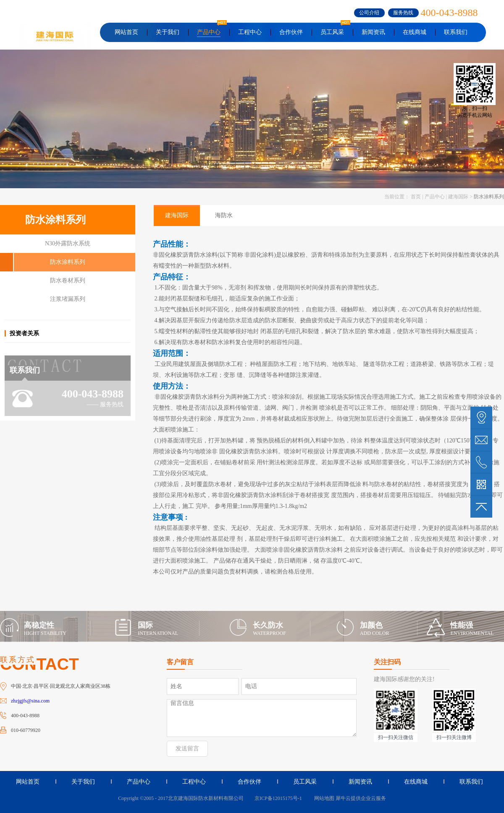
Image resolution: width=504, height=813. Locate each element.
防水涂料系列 (489, 197)
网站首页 (126, 32)
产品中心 (435, 197)
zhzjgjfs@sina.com (30, 701)
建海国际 (458, 197)
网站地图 (323, 798)
